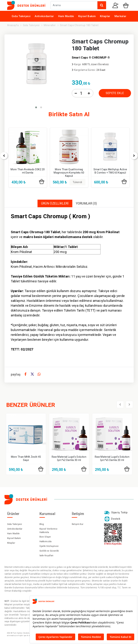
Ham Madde (66, 16)
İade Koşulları (46, 556)
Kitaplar (105, 16)
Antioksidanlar (44, 16)
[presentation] (120, 405)
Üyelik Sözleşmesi (49, 546)
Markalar (120, 16)
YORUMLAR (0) (87, 204)
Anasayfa (13, 25)
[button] (36, 107)
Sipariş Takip (116, 513)
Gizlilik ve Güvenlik (49, 551)
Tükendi (77, 182)
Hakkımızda (46, 542)
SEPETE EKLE (115, 93)
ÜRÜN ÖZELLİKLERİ (55, 204)
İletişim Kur (78, 524)
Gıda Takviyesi (21, 16)
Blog (42, 524)
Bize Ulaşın (45, 537)
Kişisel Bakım (87, 16)
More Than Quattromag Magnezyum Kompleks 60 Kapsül (69, 173)
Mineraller (50, 25)
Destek (112, 519)
